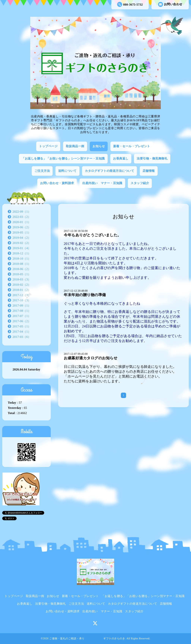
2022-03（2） (22, 217)
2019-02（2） (22, 243)
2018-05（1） (22, 274)
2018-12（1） (22, 253)
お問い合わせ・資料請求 (57, 183)
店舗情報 (149, 171)
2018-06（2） (22, 269)
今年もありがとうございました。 (93, 235)
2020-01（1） (22, 222)
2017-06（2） (22, 321)
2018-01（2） (22, 290)
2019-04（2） (22, 238)
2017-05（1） (22, 326)
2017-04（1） (22, 332)
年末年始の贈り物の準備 (85, 295)
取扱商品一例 (75, 146)
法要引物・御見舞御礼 (152, 158)
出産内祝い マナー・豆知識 (102, 183)
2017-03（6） (22, 337)
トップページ (48, 146)
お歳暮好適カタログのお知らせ (91, 358)
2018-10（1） (22, 259)
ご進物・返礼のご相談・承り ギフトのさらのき (87, 639)
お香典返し (121, 158)
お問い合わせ (170, 4)
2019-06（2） (22, 227)
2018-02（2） (22, 285)
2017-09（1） (22, 306)
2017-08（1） (22, 311)
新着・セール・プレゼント (132, 146)
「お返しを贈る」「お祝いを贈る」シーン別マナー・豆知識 (63, 158)
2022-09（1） (22, 212)
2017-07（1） (22, 316)
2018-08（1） (22, 264)
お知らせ (99, 146)
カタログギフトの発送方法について (109, 171)
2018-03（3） (22, 279)
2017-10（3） (22, 300)
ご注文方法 (42, 171)
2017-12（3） (22, 295)
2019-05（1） (22, 232)
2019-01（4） (22, 248)
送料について (67, 171)
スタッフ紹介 (140, 183)
